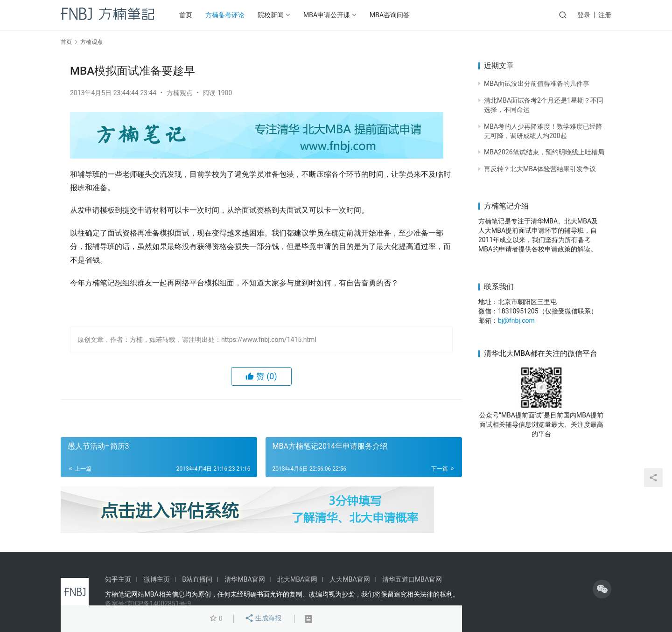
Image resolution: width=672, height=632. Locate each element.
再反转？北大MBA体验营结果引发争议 (540, 169)
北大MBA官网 (297, 579)
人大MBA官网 (350, 579)
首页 (186, 15)
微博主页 (157, 579)
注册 (605, 15)
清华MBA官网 (245, 579)
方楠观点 (180, 93)
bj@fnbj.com (516, 320)
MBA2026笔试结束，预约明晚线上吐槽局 (544, 152)
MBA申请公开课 (327, 15)
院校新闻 (271, 15)
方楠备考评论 (225, 15)
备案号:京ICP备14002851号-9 (148, 604)
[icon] (602, 589)
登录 (584, 15)
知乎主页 (118, 579)
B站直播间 (197, 579)
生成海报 (263, 619)
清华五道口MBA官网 (412, 579)
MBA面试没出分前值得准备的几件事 (537, 83)
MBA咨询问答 (390, 15)
